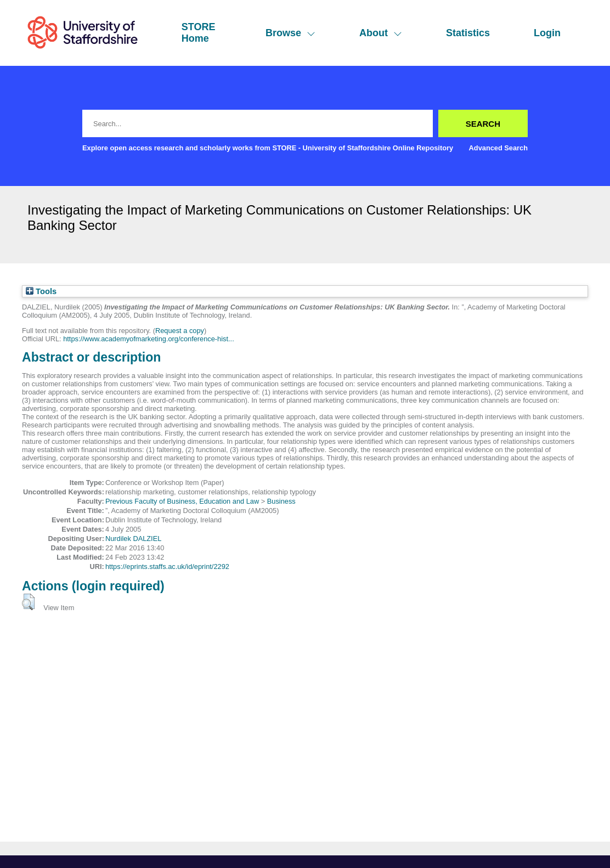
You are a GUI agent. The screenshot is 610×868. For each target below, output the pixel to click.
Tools (41, 291)
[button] (28, 602)
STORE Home (199, 33)
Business (281, 501)
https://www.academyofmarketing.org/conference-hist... (149, 339)
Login (547, 33)
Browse (290, 33)
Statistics (468, 33)
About (381, 33)
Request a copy (180, 331)
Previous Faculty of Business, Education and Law (182, 501)
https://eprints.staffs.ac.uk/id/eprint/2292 (167, 567)
